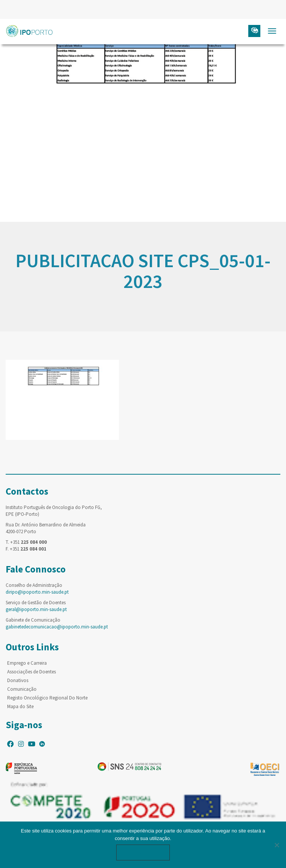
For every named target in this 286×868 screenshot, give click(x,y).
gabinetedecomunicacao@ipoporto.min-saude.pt (57, 627)
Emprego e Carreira (27, 663)
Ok (143, 852)
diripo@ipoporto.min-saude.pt (37, 592)
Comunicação (22, 689)
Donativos (18, 680)
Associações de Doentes (32, 672)
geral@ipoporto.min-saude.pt (36, 609)
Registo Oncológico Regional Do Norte (47, 698)
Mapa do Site (20, 706)
